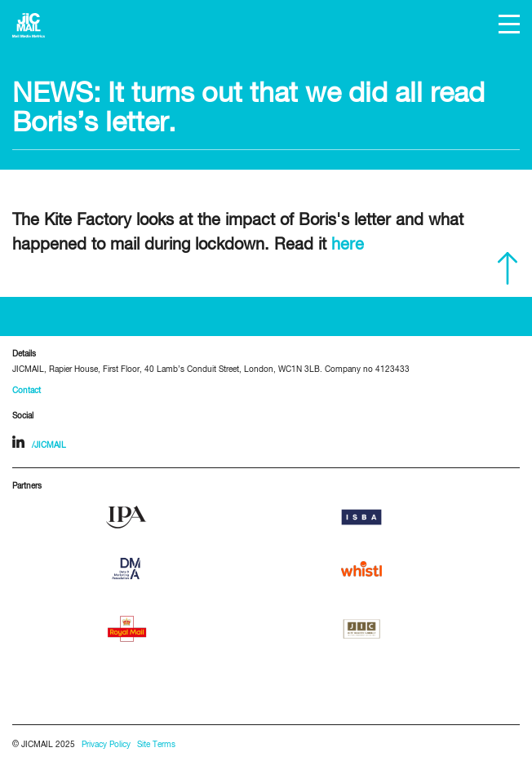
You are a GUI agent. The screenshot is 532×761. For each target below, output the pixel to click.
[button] (509, 24)
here (348, 245)
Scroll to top (508, 268)
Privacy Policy (106, 745)
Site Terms (156, 745)
